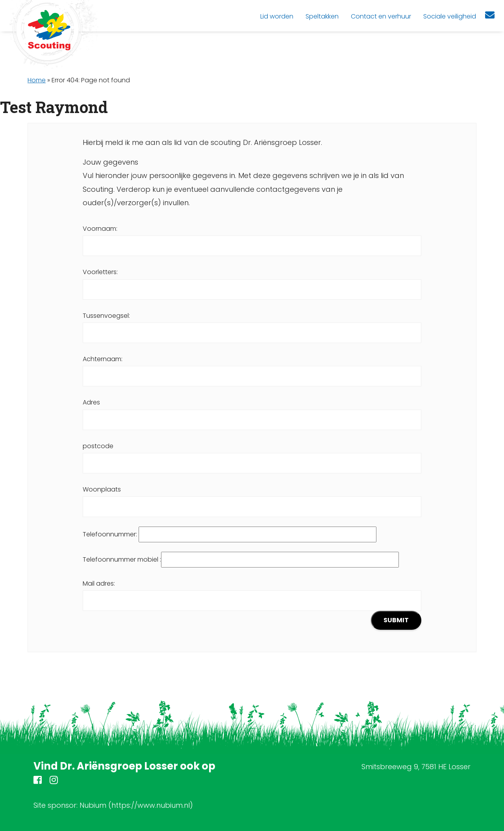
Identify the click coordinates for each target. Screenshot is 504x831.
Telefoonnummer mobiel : (241, 559)
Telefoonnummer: (230, 534)
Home (37, 80)
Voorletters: (252, 280)
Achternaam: (252, 367)
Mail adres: (252, 604)
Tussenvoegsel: (252, 324)
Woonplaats (252, 498)
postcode (252, 454)
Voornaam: (252, 237)
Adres (252, 411)
